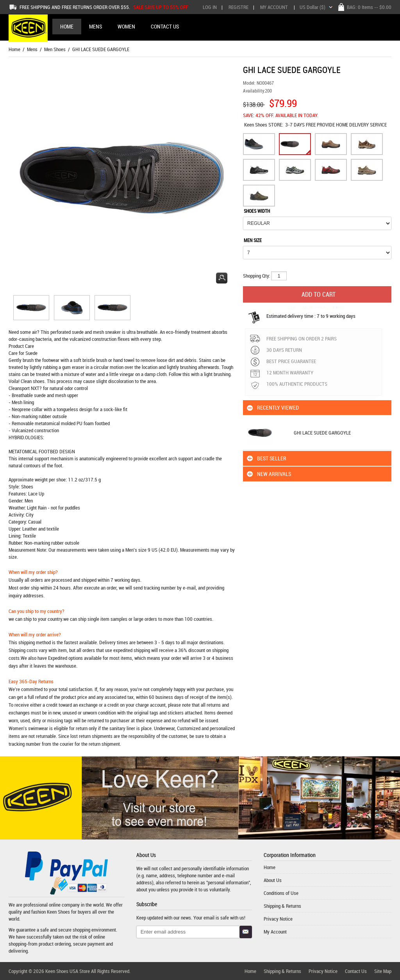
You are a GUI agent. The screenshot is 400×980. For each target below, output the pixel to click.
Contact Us (356, 971)
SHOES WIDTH (257, 211)
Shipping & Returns (282, 906)
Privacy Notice (278, 919)
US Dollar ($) (312, 7)
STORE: (264, 125)
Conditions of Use (281, 893)
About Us (273, 880)
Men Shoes (55, 49)
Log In (210, 7)
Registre (238, 7)
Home (67, 26)
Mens (32, 49)
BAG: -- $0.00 (369, 7)
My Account (274, 7)
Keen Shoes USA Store (68, 971)
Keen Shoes (256, 125)
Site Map (383, 971)
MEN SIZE (253, 240)
